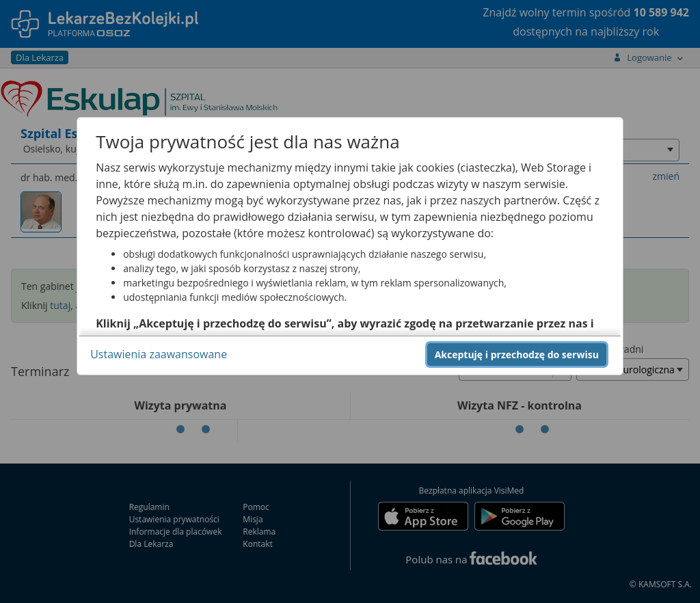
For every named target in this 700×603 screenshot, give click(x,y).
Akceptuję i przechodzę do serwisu (517, 354)
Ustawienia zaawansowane (159, 354)
